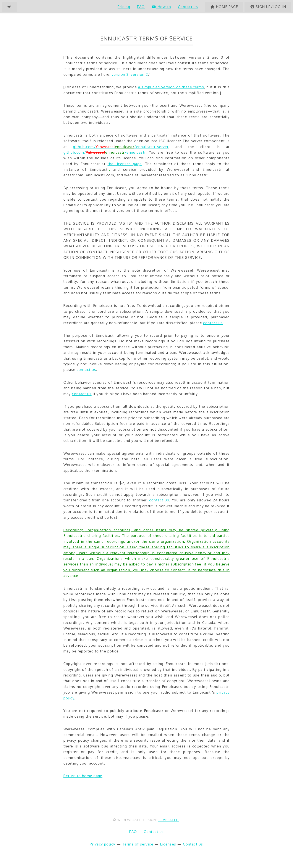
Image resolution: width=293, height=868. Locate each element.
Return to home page (83, 776)
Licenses (168, 844)
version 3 (120, 74)
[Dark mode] (9, 7)
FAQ (141, 7)
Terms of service (138, 844)
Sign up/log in (268, 7)
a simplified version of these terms (171, 87)
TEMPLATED (168, 820)
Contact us (188, 7)
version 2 (139, 74)
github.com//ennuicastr (105, 152)
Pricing (124, 7)
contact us (213, 323)
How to (161, 7)
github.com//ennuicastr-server (121, 147)
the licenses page (125, 164)
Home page (224, 7)
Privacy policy (103, 844)
